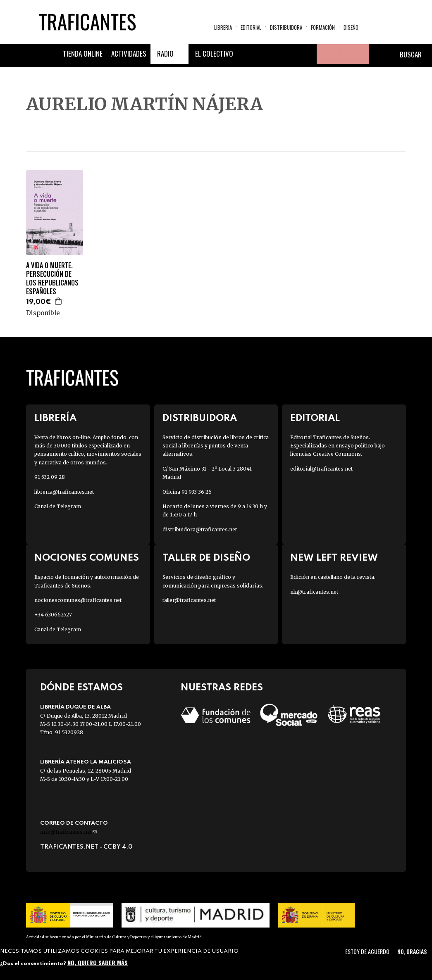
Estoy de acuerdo (367, 951)
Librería (55, 418)
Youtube (307, 54)
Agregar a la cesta (59, 301)
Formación (323, 27)
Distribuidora (286, 27)
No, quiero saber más (98, 962)
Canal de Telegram (58, 506)
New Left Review (334, 558)
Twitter (267, 54)
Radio (165, 54)
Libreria (223, 27)
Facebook (247, 54)
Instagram (287, 54)
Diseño (351, 27)
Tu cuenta (327, 54)
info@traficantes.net (68, 832)
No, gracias (412, 951)
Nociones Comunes (87, 558)
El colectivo (214, 54)
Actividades (129, 54)
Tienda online (83, 54)
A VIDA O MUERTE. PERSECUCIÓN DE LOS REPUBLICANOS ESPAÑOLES (52, 278)
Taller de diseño (206, 558)
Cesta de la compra (355, 54)
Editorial (251, 27)
